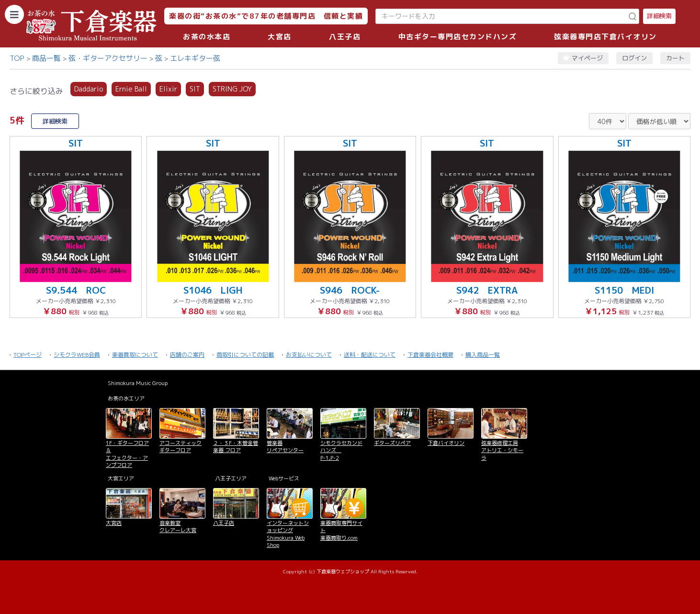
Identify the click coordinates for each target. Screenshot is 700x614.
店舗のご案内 (187, 355)
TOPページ (28, 355)
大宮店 (280, 37)
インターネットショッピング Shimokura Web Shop (288, 534)
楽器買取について (135, 355)
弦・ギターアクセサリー (108, 58)
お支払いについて (309, 355)
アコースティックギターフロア (181, 447)
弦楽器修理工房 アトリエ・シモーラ (502, 450)
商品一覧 (46, 58)
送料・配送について (370, 355)
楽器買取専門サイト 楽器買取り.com (341, 530)
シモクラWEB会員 (77, 355)
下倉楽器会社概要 (430, 355)
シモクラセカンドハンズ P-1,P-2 (341, 450)
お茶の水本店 (207, 37)
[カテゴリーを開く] (14, 14)
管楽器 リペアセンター (285, 447)
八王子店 (345, 37)
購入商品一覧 (483, 355)
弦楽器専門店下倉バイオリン (605, 37)
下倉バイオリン (446, 443)
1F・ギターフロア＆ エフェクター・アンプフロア (127, 454)
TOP (17, 58)
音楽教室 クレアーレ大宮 (178, 527)
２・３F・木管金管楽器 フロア (236, 447)
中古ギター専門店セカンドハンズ (458, 37)
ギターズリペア (392, 443)
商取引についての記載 (245, 355)
